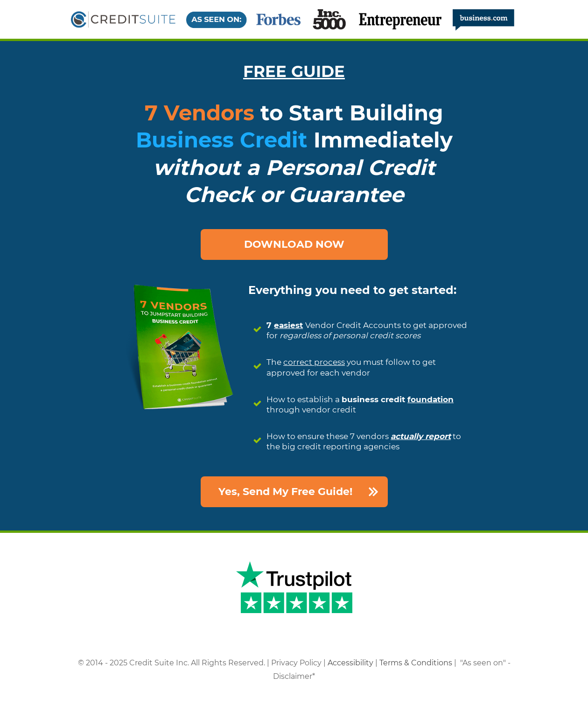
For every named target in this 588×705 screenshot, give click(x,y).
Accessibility (350, 663)
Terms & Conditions (416, 663)
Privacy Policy (296, 663)
